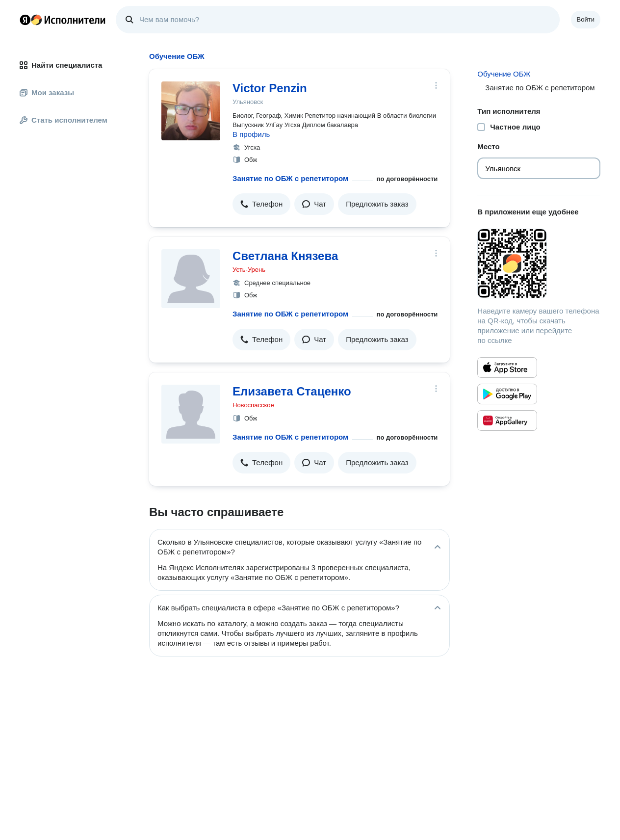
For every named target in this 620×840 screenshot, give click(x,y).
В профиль (251, 134)
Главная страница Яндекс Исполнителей (63, 20)
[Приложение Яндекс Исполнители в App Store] (507, 367)
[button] (261, 204)
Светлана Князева (285, 256)
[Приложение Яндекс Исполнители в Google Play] (507, 394)
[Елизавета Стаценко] (191, 414)
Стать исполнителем (64, 120)
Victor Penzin (270, 88)
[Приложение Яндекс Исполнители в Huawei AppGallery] (507, 420)
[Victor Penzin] (191, 111)
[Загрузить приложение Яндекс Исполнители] (539, 263)
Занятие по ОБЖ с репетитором (290, 178)
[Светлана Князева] (191, 279)
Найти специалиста (61, 65)
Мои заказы (47, 92)
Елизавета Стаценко (292, 391)
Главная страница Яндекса (25, 20)
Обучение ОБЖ (504, 74)
